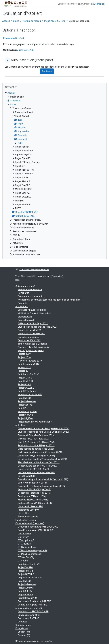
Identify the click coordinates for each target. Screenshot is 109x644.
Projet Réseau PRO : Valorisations (35, 422)
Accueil (6, 21)
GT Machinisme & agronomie (33, 550)
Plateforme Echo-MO (28, 510)
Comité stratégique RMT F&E (32, 605)
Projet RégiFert (25, 418)
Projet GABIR (24, 384)
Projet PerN (24, 408)
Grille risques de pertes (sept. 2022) (36, 449)
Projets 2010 (24, 357)
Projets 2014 (24, 371)
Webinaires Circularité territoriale (34, 313)
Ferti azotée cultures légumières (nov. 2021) (40, 452)
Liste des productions (29, 337)
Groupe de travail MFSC (30, 330)
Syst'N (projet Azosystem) (31, 351)
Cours (16, 21)
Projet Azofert (51, 21)
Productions (22, 306)
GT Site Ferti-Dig (26, 557)
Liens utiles (24, 513)
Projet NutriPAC (26, 588)
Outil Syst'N (24, 537)
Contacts (22, 303)
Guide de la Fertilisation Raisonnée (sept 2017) (41, 486)
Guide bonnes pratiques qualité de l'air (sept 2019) (43, 479)
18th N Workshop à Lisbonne (32, 344)
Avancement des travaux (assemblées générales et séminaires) (50, 300)
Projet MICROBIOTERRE (30, 395)
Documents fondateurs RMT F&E (34, 601)
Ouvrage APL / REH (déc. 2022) (34, 439)
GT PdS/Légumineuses (30, 554)
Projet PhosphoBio (27, 411)
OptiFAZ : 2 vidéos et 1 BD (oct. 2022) (37, 442)
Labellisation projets (26, 520)
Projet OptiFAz (25, 405)
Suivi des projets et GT (29, 615)
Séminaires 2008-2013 (29, 340)
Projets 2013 (24, 367)
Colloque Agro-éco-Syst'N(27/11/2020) (37, 466)
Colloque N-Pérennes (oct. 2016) (34, 493)
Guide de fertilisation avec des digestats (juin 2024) (44, 428)
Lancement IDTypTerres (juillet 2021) (36, 456)
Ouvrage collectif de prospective (34, 347)
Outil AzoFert (24, 534)
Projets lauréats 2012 (29, 364)
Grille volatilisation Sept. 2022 (33, 323)
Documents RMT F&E (29, 618)
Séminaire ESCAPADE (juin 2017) (34, 489)
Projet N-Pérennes (27, 401)
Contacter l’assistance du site (32, 269)
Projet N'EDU (24, 398)
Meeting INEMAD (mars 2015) (33, 500)
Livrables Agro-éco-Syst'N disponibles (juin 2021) (42, 459)
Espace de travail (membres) (30, 523)
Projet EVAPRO (25, 381)
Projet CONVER (26, 378)
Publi (20, 143)
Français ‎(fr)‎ (22, 628)
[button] (8, 60)
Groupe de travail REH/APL (31, 334)
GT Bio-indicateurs (27, 547)
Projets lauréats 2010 (31, 361)
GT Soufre (23, 561)
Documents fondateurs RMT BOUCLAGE (38, 527)
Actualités (21, 425)
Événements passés (28, 517)
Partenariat (24, 293)
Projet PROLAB (25, 415)
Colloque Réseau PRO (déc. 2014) (35, 503)
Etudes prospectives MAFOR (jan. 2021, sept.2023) (43, 432)
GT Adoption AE (26, 540)
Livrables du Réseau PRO (30, 506)
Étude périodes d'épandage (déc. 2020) (38, 327)
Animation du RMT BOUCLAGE (33, 611)
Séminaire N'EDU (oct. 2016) (32, 496)
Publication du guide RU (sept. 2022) (36, 445)
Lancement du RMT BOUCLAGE (34, 469)
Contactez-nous (23, 625)
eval (63, 21)
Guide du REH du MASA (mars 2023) (36, 435)
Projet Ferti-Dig (25, 571)
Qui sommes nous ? (25, 286)
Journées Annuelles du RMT (32, 310)
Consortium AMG (27, 320)
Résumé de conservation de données (34, 641)
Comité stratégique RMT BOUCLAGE (36, 530)
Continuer (47, 71)
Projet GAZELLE (26, 388)
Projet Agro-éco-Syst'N (29, 374)
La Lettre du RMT (27, 476)
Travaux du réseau (32, 21)
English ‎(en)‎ (24, 632)
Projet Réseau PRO (27, 598)
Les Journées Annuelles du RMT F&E (36, 472)
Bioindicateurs (25, 317)
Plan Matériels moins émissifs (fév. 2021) (39, 462)
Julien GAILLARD (26, 50)
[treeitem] (54, 174)
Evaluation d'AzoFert (14, 38)
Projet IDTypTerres (27, 391)
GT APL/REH (24, 544)
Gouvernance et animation (31, 296)
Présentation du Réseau (30, 290)
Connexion (99, 4)
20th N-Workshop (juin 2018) (32, 483)
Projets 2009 (24, 354)
